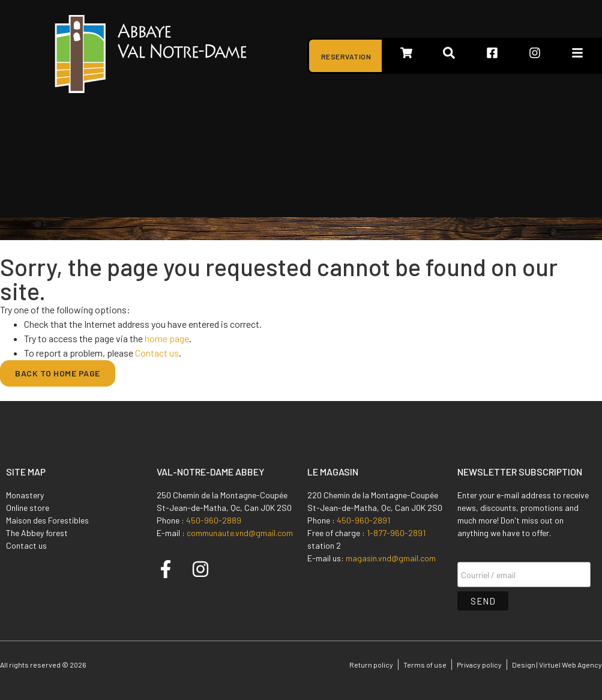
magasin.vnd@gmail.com (391, 558)
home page (167, 338)
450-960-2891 (363, 520)
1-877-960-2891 (396, 533)
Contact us (157, 353)
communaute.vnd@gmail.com (240, 533)
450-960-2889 (214, 520)
